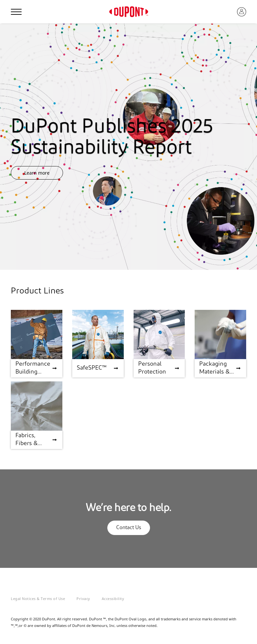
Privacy (83, 599)
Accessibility (113, 599)
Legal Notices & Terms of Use (38, 599)
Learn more (37, 173)
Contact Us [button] (129, 528)
